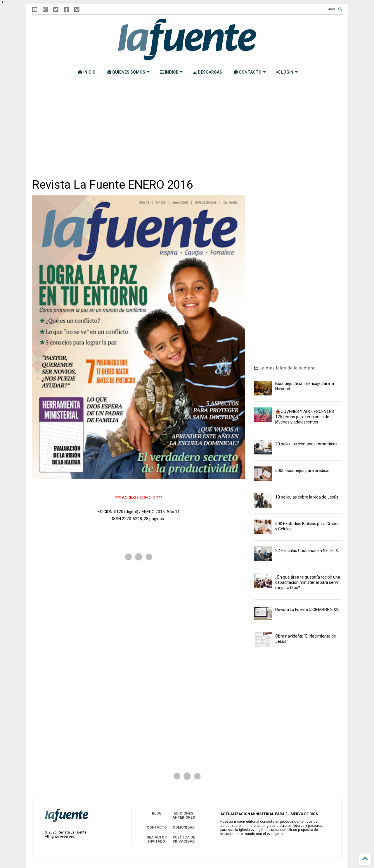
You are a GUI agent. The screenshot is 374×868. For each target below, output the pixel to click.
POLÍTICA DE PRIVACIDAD (184, 839)
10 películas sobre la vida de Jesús (307, 497)
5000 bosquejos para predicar (303, 471)
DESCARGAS (207, 72)
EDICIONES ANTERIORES (184, 815)
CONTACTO (250, 72)
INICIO (87, 72)
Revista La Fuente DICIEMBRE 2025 (307, 610)
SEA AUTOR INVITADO (157, 839)
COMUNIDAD (184, 827)
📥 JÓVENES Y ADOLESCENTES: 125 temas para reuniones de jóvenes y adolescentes (305, 417)
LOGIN (287, 72)
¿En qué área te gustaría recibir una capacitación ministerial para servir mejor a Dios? (308, 582)
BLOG (157, 813)
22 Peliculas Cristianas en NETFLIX (307, 551)
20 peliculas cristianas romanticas (306, 444)
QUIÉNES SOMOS (128, 72)
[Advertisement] (187, 128)
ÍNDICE (171, 72)
